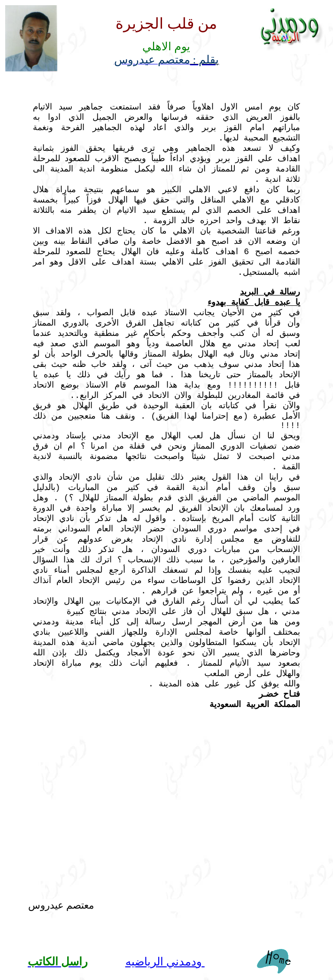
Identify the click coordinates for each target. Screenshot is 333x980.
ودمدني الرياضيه (165, 962)
